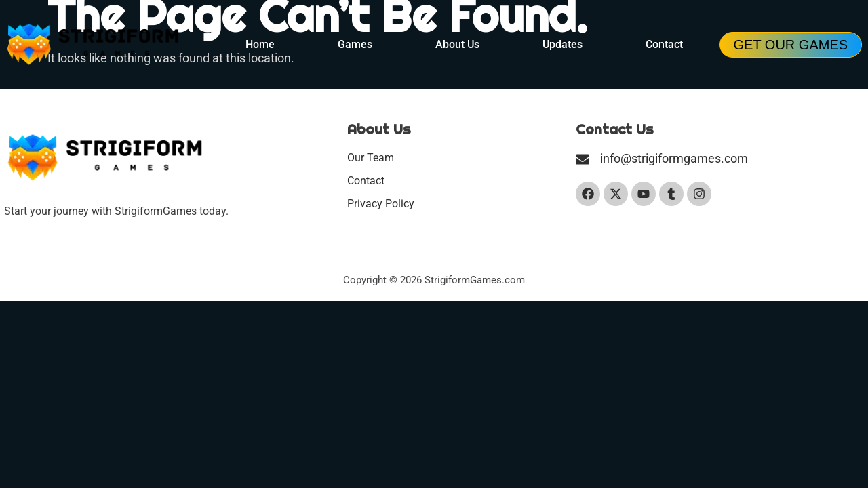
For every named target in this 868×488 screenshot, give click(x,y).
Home (260, 44)
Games (355, 44)
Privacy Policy (381, 204)
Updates (563, 44)
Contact (664, 44)
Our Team (371, 158)
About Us (457, 44)
